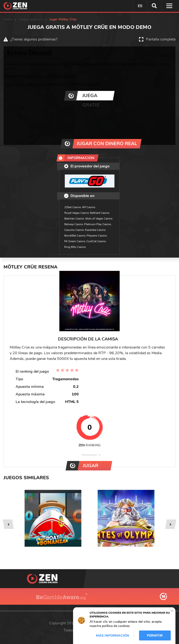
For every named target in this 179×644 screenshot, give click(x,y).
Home (8, 19)
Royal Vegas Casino (77, 213)
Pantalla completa (161, 39)
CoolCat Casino (96, 241)
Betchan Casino (74, 219)
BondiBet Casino (75, 236)
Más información (113, 636)
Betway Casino (74, 224)
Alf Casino (89, 207)
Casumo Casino (74, 230)
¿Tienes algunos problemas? (34, 39)
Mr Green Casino (75, 241)
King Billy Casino (75, 247)
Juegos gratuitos (31, 19)
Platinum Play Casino (98, 224)
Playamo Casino (97, 236)
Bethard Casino (100, 213)
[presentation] (8, 524)
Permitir (155, 636)
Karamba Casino (95, 230)
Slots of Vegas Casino (99, 219)
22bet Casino (73, 207)
